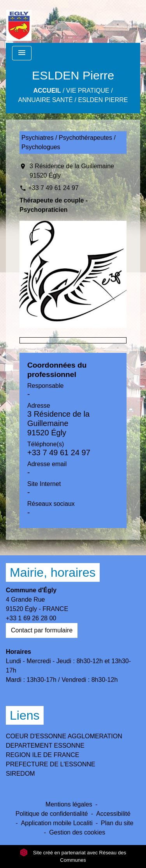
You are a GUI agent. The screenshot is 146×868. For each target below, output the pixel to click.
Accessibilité (113, 814)
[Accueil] (19, 21)
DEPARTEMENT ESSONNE (45, 746)
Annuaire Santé (46, 100)
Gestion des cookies (77, 832)
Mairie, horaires (53, 572)
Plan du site (117, 823)
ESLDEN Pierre (103, 100)
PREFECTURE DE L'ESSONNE (51, 764)
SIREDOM (20, 774)
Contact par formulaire (42, 630)
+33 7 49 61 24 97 (53, 188)
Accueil (47, 91)
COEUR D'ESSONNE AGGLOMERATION (64, 736)
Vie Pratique (88, 91)
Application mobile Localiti (57, 823)
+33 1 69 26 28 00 (31, 618)
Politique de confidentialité (52, 814)
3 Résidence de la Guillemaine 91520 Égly (72, 171)
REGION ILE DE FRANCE (42, 755)
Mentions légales (69, 804)
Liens (25, 715)
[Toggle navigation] (22, 53)
